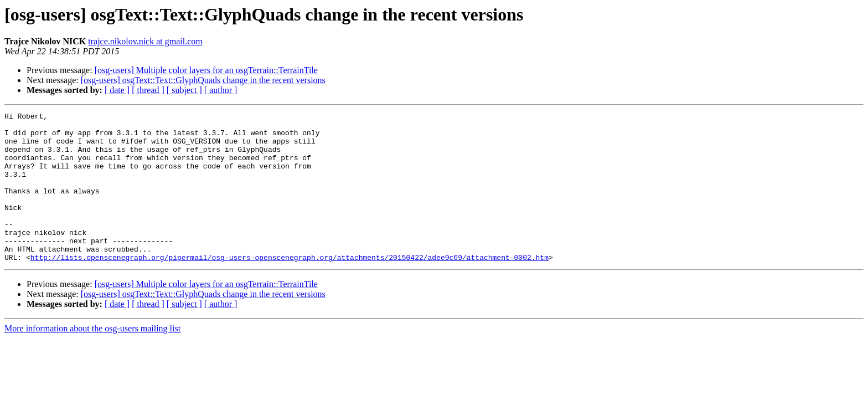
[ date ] (117, 90)
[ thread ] (148, 90)
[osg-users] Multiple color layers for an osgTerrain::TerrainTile (206, 70)
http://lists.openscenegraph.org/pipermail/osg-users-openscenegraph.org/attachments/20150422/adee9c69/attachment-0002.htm (290, 287)
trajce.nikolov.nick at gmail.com (145, 41)
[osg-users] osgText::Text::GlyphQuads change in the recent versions (203, 80)
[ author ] (221, 90)
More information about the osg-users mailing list (92, 358)
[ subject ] (184, 90)
